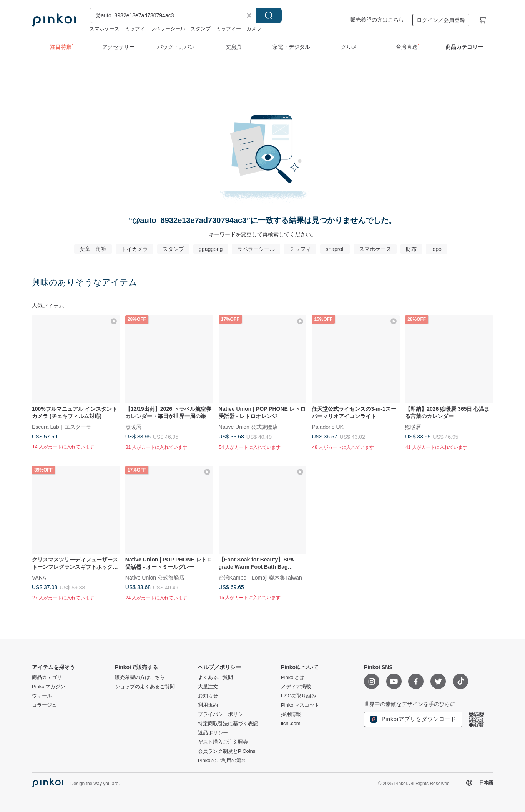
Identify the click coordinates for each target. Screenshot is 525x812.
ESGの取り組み (299, 696)
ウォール (42, 696)
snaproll (335, 249)
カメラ (254, 29)
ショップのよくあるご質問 (145, 687)
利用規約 (208, 705)
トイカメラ (135, 249)
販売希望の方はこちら (377, 20)
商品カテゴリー (49, 677)
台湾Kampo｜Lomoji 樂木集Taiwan (260, 577)
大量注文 (208, 687)
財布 (411, 249)
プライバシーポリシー (223, 714)
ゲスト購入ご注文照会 (223, 742)
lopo (436, 249)
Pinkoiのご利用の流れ (222, 761)
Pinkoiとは (293, 677)
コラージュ (44, 705)
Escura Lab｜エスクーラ (62, 427)
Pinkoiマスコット (300, 705)
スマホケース (105, 29)
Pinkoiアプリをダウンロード (413, 719)
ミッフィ (135, 29)
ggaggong (211, 249)
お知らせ (208, 696)
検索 (269, 15)
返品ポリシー (213, 733)
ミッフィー (228, 29)
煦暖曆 (133, 427)
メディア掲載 (296, 687)
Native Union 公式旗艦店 (248, 427)
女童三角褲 (93, 249)
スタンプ (201, 29)
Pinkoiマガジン (49, 687)
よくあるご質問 (215, 677)
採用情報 (291, 714)
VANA (39, 577)
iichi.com (291, 724)
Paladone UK (328, 427)
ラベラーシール (168, 29)
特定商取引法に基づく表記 (228, 724)
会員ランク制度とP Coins (227, 751)
